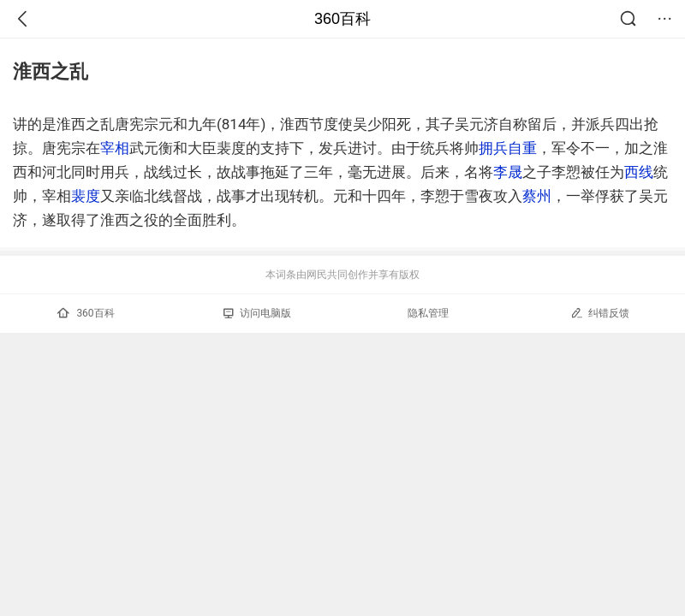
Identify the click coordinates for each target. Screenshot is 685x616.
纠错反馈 (600, 313)
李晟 (508, 172)
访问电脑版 (257, 313)
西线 (639, 172)
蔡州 (537, 196)
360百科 (342, 19)
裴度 (86, 196)
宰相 (115, 148)
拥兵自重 (508, 148)
